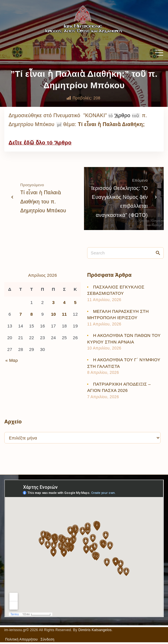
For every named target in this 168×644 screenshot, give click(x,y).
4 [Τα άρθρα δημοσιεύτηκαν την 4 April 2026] (64, 302)
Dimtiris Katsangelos (95, 630)
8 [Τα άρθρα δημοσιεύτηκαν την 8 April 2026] (32, 314)
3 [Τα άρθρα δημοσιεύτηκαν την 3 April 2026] (54, 302)
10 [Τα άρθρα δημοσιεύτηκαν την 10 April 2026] (53, 314)
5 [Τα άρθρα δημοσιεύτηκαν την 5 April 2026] (75, 302)
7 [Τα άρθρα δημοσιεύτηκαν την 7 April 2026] (21, 314)
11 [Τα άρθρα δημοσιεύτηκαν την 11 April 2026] (64, 314)
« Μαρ (12, 360)
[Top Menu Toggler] (159, 53)
